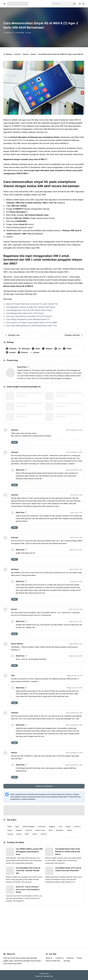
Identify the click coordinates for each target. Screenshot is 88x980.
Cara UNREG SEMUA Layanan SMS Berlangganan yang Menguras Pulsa (29, 852)
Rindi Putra (9, 33)
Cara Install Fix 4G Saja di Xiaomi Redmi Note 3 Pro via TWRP (32, 323)
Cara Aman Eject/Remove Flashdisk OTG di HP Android (29, 316)
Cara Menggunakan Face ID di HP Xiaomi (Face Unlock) (29, 310)
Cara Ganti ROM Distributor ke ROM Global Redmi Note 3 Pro (31, 326)
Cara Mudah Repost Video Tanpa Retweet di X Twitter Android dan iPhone (68, 852)
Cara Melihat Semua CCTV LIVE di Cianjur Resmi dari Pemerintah (68, 869)
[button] (35, 352)
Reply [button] (14, 442)
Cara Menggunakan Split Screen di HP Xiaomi (25, 313)
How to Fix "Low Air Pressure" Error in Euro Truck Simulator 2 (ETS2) (28, 890)
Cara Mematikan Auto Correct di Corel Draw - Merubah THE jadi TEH (28, 871)
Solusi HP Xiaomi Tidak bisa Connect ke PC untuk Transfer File (32, 304)
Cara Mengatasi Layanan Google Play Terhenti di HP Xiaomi (31, 307)
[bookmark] (84, 4)
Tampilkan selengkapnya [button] (44, 786)
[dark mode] (80, 4)
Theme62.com (48, 976)
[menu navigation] (4, 4)
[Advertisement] (44, 924)
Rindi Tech (45, 974)
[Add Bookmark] (28, 33)
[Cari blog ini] (62, 4)
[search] (74, 4)
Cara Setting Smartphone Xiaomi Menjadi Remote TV (28, 319)
